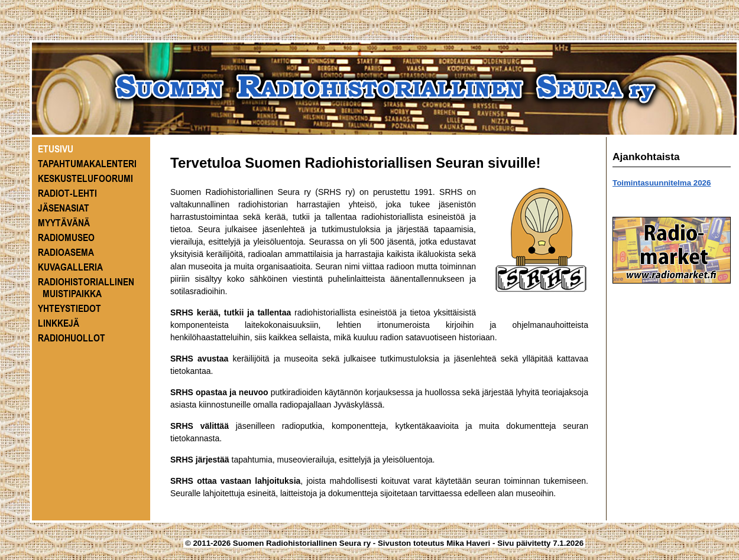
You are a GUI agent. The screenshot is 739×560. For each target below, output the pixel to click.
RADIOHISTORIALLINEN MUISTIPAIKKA (86, 288)
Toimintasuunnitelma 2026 (662, 183)
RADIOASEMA (66, 252)
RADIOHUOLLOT (72, 338)
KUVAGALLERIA (70, 267)
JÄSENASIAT (64, 208)
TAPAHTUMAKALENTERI (87, 164)
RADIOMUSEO (66, 237)
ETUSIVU (56, 149)
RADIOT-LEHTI (67, 193)
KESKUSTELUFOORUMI (85, 178)
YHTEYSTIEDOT (69, 308)
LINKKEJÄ (59, 323)
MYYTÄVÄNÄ (64, 223)
